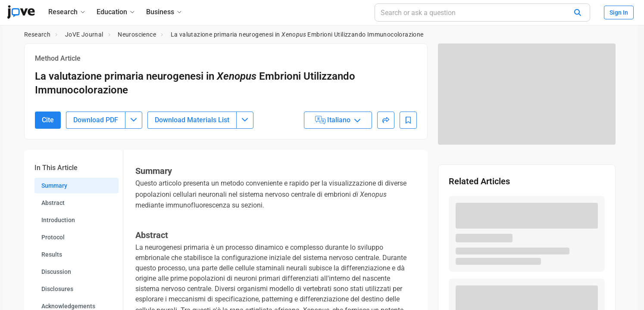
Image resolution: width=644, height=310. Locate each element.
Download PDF (96, 167)
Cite (48, 167)
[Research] (67, 12)
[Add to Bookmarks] (408, 167)
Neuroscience (137, 34)
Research (37, 34)
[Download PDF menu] (134, 167)
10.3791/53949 (75, 110)
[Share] (386, 167)
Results (52, 301)
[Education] (116, 12)
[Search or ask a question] (482, 12)
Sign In (619, 12)
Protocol (53, 284)
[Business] (164, 12)
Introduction (58, 267)
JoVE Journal (84, 34)
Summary (54, 232)
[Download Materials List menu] (245, 167)
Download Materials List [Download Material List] (192, 167)
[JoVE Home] (21, 12)
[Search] (578, 12)
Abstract (53, 250)
